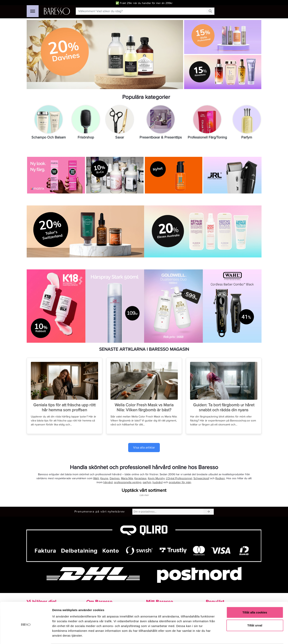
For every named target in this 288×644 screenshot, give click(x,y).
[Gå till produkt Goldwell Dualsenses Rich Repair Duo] (173, 306)
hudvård (158, 482)
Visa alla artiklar (144, 448)
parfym (147, 482)
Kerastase (140, 478)
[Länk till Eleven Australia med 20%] (203, 231)
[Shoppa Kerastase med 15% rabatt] (222, 72)
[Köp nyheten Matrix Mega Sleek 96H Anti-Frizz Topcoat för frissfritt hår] (173, 175)
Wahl (96, 478)
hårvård (108, 482)
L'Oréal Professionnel (179, 478)
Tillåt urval (255, 610)
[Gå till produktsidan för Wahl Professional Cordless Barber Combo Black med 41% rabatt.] (232, 306)
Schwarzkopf (201, 478)
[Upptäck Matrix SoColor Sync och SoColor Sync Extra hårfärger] (56, 175)
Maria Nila (127, 478)
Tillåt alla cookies (255, 597)
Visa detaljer (216, 636)
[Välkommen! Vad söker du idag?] (141, 11)
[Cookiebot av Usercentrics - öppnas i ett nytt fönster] (26, 636)
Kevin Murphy (156, 478)
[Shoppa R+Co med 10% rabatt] (115, 175)
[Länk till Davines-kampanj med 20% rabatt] (105, 54)
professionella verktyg (128, 482)
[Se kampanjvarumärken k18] (56, 306)
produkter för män (180, 482)
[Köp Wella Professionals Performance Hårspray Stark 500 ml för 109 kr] (115, 306)
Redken (220, 478)
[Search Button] (210, 11)
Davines (115, 478)
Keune (104, 478)
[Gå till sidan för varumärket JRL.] (232, 175)
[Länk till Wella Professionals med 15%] (222, 37)
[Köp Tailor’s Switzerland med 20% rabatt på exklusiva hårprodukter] (85, 231)
